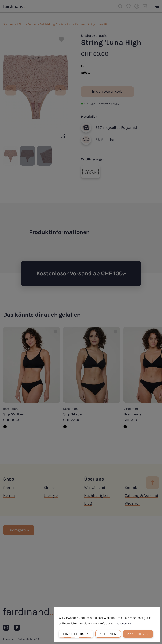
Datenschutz (124, 623)
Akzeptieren (138, 634)
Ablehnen (108, 634)
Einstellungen (76, 634)
